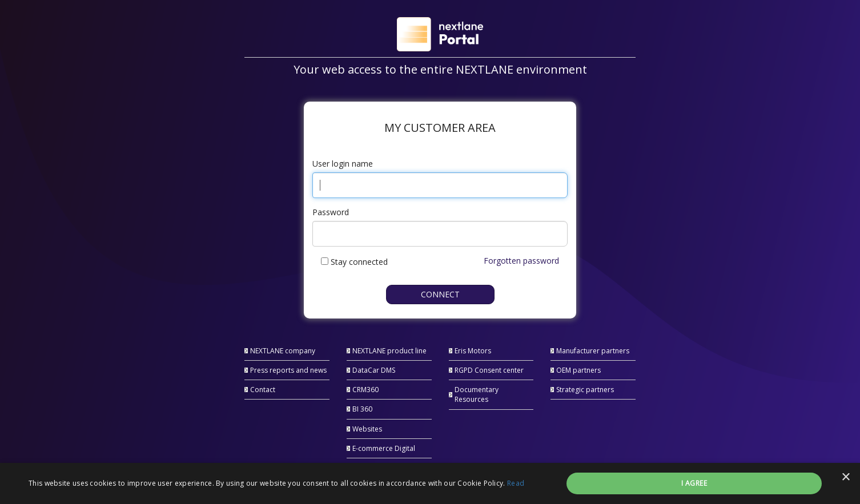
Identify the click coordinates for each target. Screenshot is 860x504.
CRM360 (365, 390)
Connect (440, 294)
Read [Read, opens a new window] (516, 483)
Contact (263, 390)
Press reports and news (288, 370)
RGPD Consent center (489, 370)
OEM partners (578, 370)
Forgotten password (521, 261)
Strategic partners (585, 390)
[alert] (430, 483)
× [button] (845, 477)
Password (331, 212)
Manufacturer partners (593, 351)
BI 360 (362, 409)
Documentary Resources (477, 394)
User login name (343, 164)
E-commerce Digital (384, 448)
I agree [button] (694, 483)
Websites (367, 429)
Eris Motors (473, 351)
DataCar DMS (374, 370)
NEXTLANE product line (389, 351)
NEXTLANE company (283, 351)
